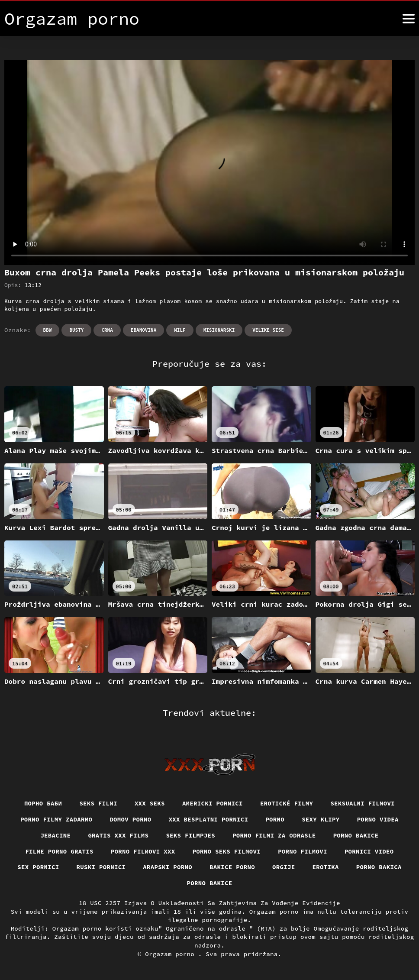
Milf (180, 330)
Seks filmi (98, 803)
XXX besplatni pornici (209, 819)
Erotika (326, 867)
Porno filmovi (303, 851)
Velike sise (268, 330)
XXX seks (150, 803)
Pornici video (369, 851)
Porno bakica (379, 867)
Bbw (48, 330)
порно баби (43, 803)
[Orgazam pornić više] (409, 19)
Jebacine (55, 835)
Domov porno (130, 819)
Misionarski (219, 330)
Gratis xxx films (118, 835)
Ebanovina (143, 330)
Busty (76, 330)
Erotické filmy (287, 803)
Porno (275, 819)
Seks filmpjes (190, 835)
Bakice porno (232, 867)
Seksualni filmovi (363, 803)
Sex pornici (38, 867)
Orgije (284, 867)
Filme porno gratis (59, 851)
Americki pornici (213, 803)
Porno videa (378, 819)
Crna (107, 330)
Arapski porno (168, 867)
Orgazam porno (172, 954)
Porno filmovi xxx (143, 851)
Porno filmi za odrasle (274, 835)
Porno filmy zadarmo (56, 819)
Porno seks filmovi (227, 851)
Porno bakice (356, 835)
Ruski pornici (101, 867)
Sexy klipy (321, 819)
